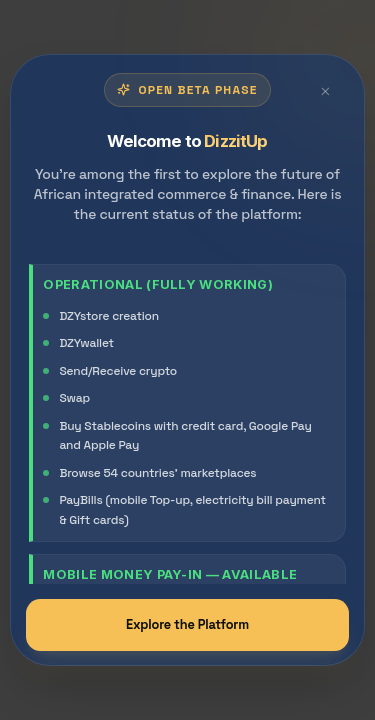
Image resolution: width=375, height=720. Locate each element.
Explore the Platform (187, 624)
